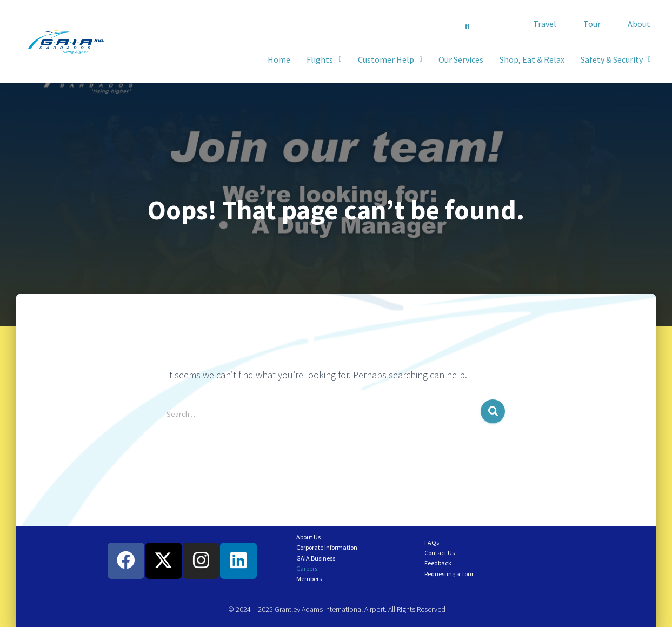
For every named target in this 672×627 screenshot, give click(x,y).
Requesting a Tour (449, 574)
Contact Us (440, 553)
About (639, 24)
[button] (616, 59)
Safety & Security (616, 59)
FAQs (432, 542)
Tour (592, 24)
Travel (545, 24)
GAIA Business (316, 558)
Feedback (438, 563)
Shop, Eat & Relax (532, 59)
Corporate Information (327, 547)
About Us (308, 537)
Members (309, 579)
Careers (307, 568)
